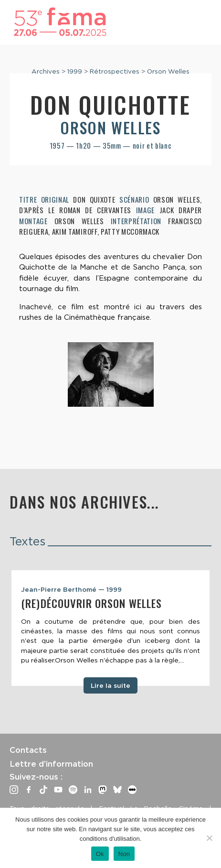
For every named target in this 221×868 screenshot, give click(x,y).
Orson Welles (168, 71)
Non (124, 854)
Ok (100, 854)
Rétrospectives (115, 71)
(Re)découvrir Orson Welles (91, 603)
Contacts (28, 750)
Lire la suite (110, 685)
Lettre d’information (51, 764)
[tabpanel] (110, 628)
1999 (75, 71)
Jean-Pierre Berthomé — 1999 (71, 589)
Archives (46, 71)
